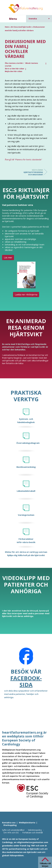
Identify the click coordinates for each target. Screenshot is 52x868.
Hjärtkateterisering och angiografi (32, 172)
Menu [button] (13, 19)
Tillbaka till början (45, 865)
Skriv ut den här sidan (14, 69)
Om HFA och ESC (11, 833)
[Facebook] (26, 658)
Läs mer (8, 258)
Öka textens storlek (14, 63)
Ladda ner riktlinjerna (26, 295)
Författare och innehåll (33, 833)
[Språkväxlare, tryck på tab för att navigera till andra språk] (39, 19)
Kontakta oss (9, 823)
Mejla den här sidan (14, 71)
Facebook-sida (26, 681)
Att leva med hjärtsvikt (21, 27)
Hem (7, 27)
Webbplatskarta (27, 823)
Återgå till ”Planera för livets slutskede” (23, 159)
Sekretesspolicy (35, 830)
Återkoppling (10, 825)
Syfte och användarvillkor (13, 830)
